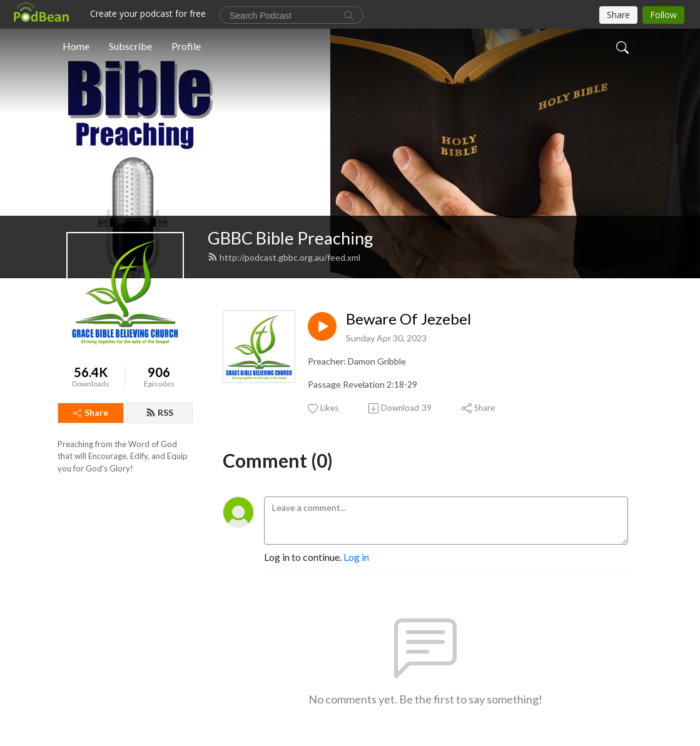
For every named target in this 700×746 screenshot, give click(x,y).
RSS (160, 412)
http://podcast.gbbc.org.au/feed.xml (284, 257)
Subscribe (130, 46)
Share (91, 412)
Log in (356, 557)
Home (76, 46)
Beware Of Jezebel (408, 319)
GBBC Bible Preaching (291, 238)
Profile (186, 46)
